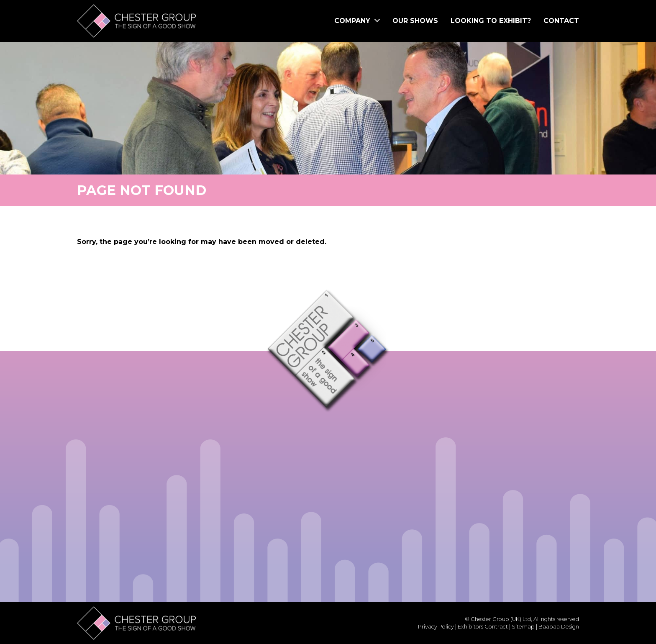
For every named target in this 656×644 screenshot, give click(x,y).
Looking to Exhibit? (491, 21)
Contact (561, 21)
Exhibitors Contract (483, 627)
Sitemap (523, 627)
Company (357, 21)
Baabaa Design (559, 627)
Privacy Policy (436, 627)
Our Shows (415, 21)
